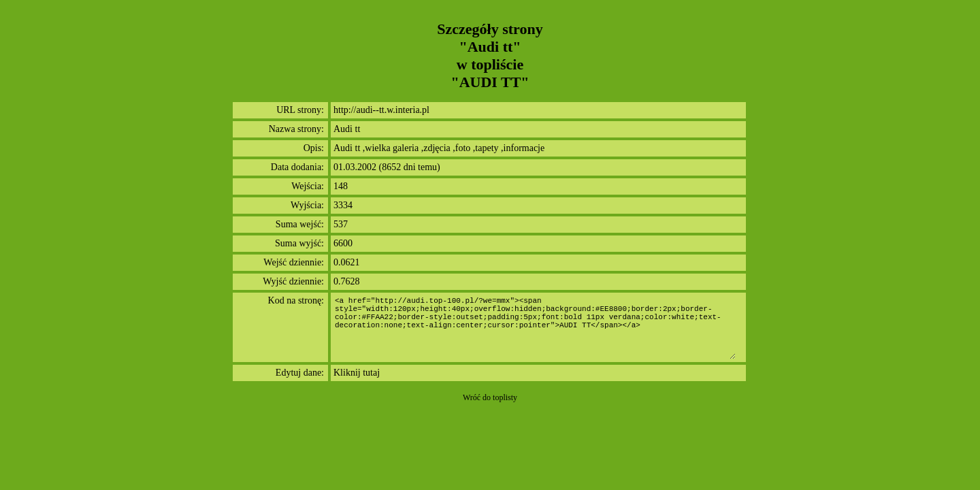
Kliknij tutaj (357, 373)
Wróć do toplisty (490, 397)
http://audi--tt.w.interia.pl (381, 110)
